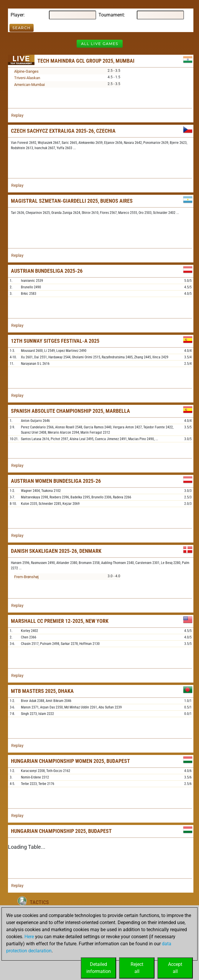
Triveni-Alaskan (27, 78)
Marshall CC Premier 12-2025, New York (60, 621)
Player (17, 15)
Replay (17, 115)
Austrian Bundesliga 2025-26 (47, 271)
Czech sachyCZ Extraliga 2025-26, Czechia (63, 131)
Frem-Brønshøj (26, 577)
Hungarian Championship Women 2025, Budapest (70, 761)
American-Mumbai (29, 85)
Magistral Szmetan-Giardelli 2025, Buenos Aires (72, 201)
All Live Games (100, 44)
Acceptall (175, 968)
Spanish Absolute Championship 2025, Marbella (70, 411)
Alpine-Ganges (26, 71)
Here (29, 937)
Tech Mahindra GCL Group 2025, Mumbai (86, 61)
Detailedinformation (99, 968)
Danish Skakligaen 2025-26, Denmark (56, 551)
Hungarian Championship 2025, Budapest (61, 831)
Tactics (39, 902)
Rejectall (137, 968)
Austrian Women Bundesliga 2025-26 (56, 481)
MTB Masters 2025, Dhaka (42, 691)
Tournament (111, 15)
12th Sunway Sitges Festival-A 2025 (55, 341)
